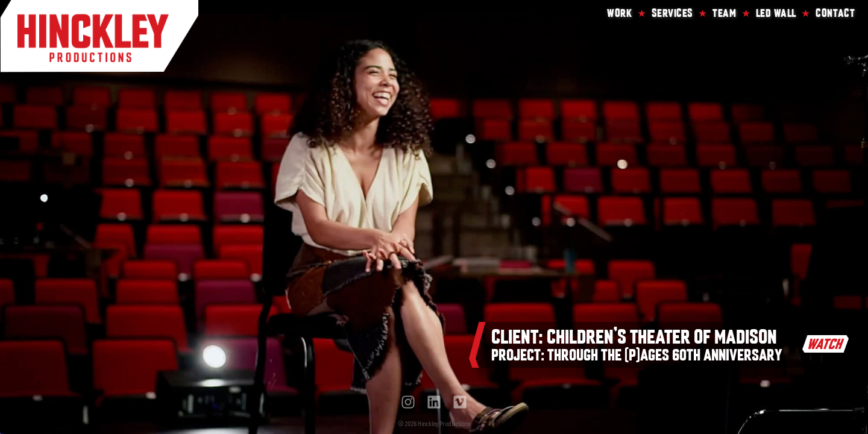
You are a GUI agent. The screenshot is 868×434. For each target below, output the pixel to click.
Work (619, 12)
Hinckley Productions (99, 36)
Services (672, 12)
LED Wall (776, 12)
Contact (835, 12)
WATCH (826, 344)
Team (724, 12)
